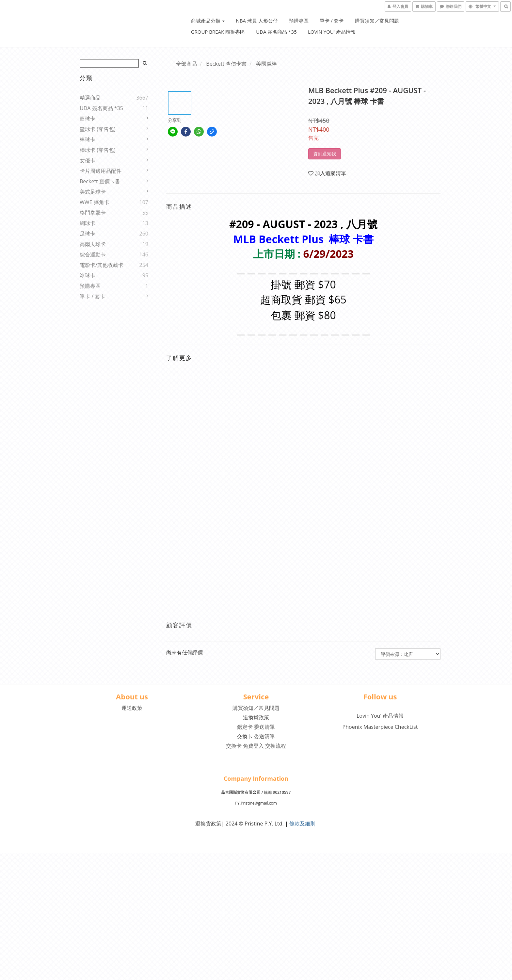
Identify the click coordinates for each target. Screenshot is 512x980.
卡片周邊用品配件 (101, 171)
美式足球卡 (93, 192)
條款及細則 (302, 824)
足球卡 (88, 234)
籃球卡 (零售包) (98, 129)
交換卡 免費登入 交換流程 (256, 746)
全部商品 (186, 64)
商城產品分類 (208, 21)
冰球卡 (88, 275)
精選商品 (90, 98)
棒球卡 (88, 139)
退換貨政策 (256, 717)
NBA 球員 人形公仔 (257, 21)
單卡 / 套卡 (332, 21)
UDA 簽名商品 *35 (276, 32)
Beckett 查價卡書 (100, 181)
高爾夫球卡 (93, 244)
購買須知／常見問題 (377, 21)
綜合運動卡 (93, 254)
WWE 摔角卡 (95, 202)
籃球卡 (88, 119)
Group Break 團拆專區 (218, 32)
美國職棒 (266, 64)
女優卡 (88, 160)
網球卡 (88, 223)
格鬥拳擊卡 (93, 213)
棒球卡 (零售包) (98, 150)
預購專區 (299, 21)
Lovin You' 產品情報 (332, 32)
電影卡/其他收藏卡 (102, 265)
